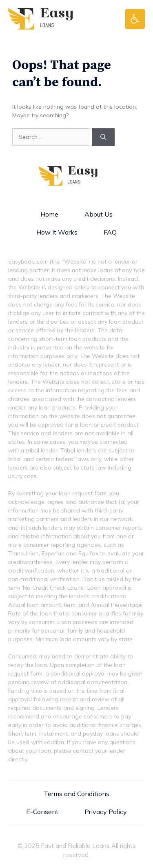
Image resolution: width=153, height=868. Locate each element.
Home (49, 214)
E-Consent (42, 812)
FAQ (110, 232)
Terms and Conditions (76, 794)
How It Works (57, 232)
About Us (99, 214)
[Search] (103, 137)
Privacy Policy (106, 812)
